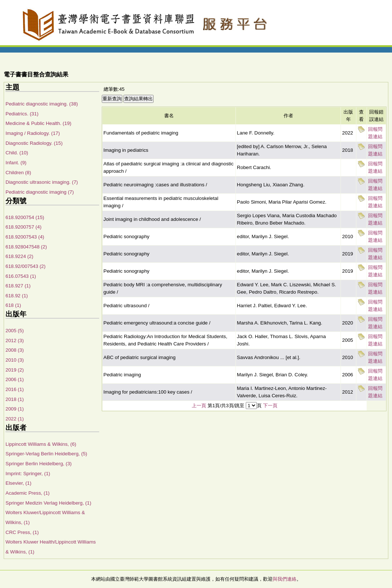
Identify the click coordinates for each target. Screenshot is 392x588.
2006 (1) (15, 379)
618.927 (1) (18, 286)
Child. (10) (17, 153)
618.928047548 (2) (26, 247)
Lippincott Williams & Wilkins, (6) (41, 444)
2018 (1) (15, 399)
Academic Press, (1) (28, 493)
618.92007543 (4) (25, 237)
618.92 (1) (17, 296)
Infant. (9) (16, 163)
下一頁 (270, 406)
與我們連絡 (285, 579)
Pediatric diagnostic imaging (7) (40, 192)
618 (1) (13, 305)
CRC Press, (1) (22, 532)
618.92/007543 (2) (26, 266)
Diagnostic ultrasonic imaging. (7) (42, 182)
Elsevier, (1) (18, 483)
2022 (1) (15, 419)
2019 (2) (15, 370)
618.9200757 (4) (24, 227)
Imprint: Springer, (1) (28, 474)
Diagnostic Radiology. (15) (34, 143)
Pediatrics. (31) (22, 114)
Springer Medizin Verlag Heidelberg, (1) (48, 503)
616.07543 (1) (21, 276)
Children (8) (18, 173)
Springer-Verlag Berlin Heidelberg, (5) (46, 454)
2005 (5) (15, 331)
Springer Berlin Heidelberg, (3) (39, 464)
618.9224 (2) (19, 256)
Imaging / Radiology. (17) (33, 133)
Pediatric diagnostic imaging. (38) (42, 104)
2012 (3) (15, 340)
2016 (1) (15, 389)
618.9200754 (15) (25, 217)
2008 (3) (15, 350)
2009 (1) (15, 409)
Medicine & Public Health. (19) (38, 123)
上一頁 (199, 406)
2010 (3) (15, 360)
